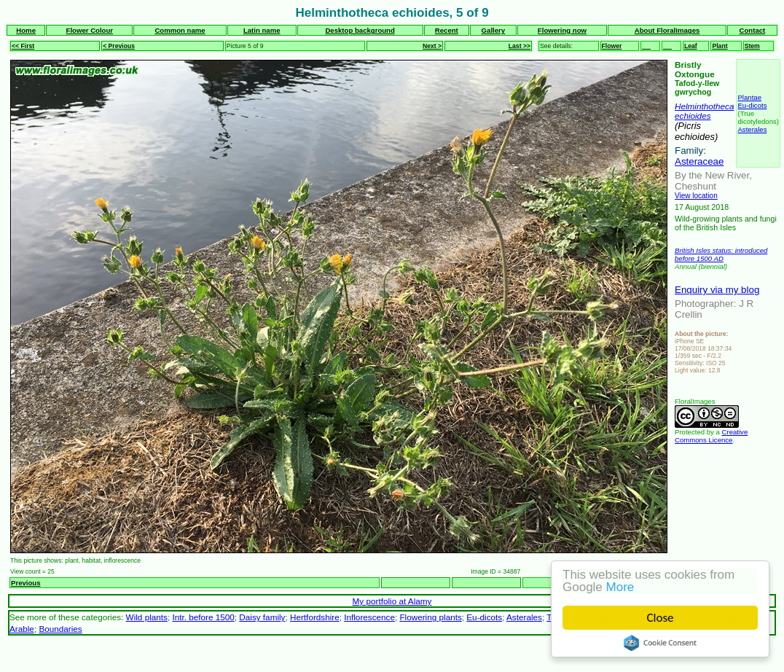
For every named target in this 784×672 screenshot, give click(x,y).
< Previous (119, 46)
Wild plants (147, 617)
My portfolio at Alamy (392, 601)
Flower (612, 46)
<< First (23, 46)
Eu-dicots (752, 105)
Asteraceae (699, 161)
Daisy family (262, 617)
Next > (432, 46)
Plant (720, 46)
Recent (447, 30)
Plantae (749, 97)
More (620, 587)
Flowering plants (430, 617)
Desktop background (360, 30)
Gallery (494, 30)
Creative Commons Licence (711, 436)
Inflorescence (369, 617)
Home (26, 30)
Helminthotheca (704, 106)
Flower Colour (90, 30)
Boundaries (60, 629)
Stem (752, 46)
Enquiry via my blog (717, 290)
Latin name (262, 30)
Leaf (691, 46)
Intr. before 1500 (203, 617)
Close (660, 618)
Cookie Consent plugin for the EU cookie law (660, 643)
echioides (693, 116)
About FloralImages (667, 30)
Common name (180, 30)
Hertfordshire (315, 617)
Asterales (752, 129)
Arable (22, 629)
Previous (26, 583)
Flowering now (562, 30)
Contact (753, 30)
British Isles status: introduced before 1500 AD (721, 254)
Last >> (520, 46)
